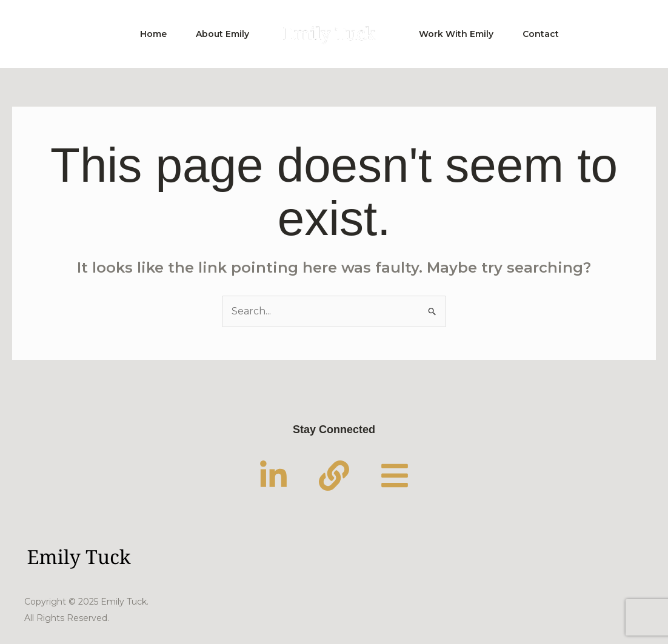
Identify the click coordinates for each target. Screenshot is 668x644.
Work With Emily (456, 34)
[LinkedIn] (273, 476)
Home (153, 34)
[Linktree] (395, 476)
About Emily (222, 34)
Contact (541, 34)
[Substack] (334, 476)
